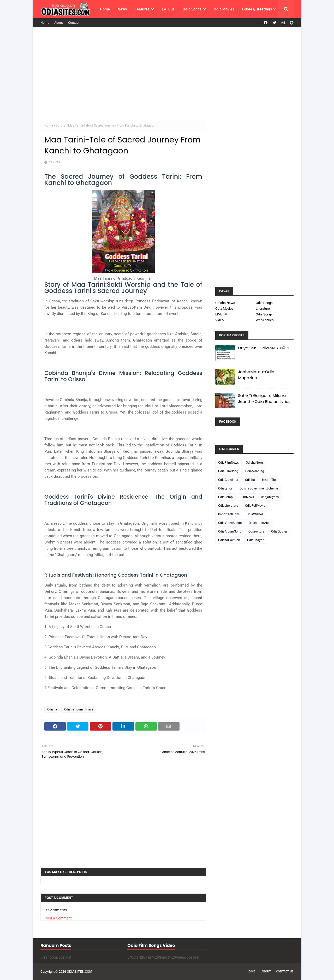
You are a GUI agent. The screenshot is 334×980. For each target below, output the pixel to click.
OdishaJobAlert (260, 523)
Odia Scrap (264, 314)
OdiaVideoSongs (230, 523)
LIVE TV (221, 314)
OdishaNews (255, 463)
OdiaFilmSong (228, 471)
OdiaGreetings (228, 480)
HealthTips (270, 480)
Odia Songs (264, 303)
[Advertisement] (167, 74)
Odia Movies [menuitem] (224, 9)
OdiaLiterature (228, 506)
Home (45, 23)
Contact (74, 23)
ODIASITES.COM (79, 972)
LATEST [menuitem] (168, 9)
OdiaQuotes (279, 531)
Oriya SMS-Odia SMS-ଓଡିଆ (264, 348)
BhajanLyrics (270, 497)
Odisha (61, 126)
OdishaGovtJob (229, 540)
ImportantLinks (229, 514)
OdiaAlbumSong (230, 531)
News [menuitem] (122, 9)
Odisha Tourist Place (79, 709)
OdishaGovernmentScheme (259, 488)
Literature (263, 309)
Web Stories (265, 320)
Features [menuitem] (142, 9)
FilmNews (247, 497)
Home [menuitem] (105, 9)
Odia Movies (224, 309)
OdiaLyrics (225, 488)
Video (219, 320)
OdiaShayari (256, 540)
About (59, 23)
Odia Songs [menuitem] (192, 9)
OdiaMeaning (255, 471)
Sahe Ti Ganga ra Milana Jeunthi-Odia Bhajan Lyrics (264, 398)
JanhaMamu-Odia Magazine (256, 375)
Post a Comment (58, 918)
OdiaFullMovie (255, 506)
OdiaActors (256, 531)
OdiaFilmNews (228, 463)
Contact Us (285, 972)
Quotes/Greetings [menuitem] (257, 9)
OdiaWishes (255, 514)
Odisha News (225, 303)
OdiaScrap (225, 497)
